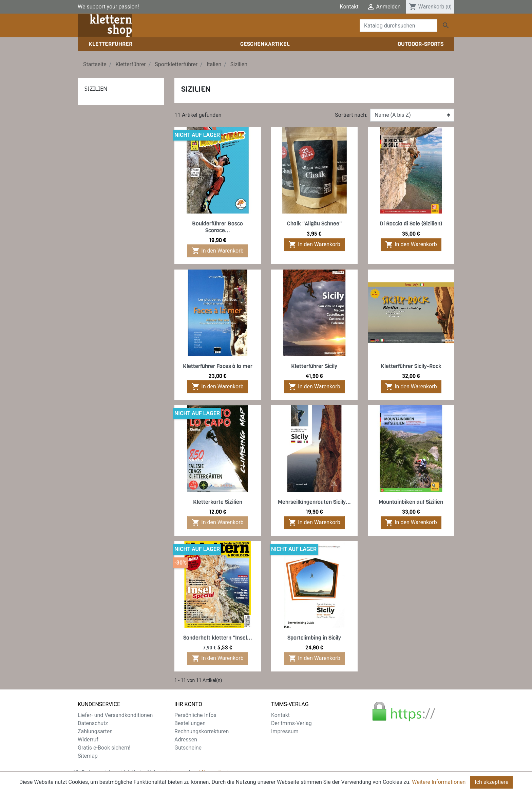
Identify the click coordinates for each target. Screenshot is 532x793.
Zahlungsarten (95, 731)
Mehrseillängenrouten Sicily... (314, 502)
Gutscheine (188, 748)
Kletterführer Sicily (314, 366)
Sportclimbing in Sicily (314, 638)
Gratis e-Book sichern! (104, 748)
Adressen (186, 740)
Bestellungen (190, 723)
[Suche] (398, 25)
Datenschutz (93, 723)
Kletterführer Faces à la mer (218, 366)
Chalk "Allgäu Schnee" (314, 224)
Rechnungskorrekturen (202, 731)
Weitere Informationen (439, 784)
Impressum (285, 731)
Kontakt (349, 7)
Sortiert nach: (351, 115)
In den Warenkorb (217, 251)
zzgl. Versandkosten (213, 772)
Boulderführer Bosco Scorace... (217, 227)
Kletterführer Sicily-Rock (411, 366)
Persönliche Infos (195, 715)
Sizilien (96, 89)
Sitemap (88, 756)
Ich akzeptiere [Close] (491, 784)
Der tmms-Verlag (291, 723)
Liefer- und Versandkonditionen (115, 715)
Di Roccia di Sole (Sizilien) (411, 224)
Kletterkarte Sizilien (218, 502)
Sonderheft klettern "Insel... (218, 638)
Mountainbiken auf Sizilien (411, 502)
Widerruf (88, 740)
